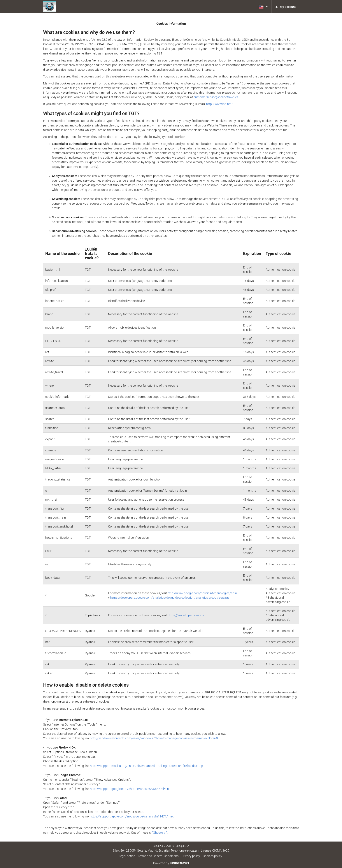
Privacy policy (191, 856)
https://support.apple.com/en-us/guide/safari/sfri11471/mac (132, 816)
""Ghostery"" (159, 833)
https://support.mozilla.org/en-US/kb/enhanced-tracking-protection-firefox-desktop (146, 766)
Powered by (171, 863)
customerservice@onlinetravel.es (216, 97)
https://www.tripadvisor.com (187, 615)
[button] (263, 7)
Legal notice (127, 856)
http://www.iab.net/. (220, 104)
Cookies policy (212, 856)
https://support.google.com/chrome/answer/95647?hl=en (129, 789)
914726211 (192, 851)
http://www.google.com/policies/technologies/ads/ (202, 593)
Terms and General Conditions (158, 856)
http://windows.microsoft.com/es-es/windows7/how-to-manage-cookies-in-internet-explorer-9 (154, 738)
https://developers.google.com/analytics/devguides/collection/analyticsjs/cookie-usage (170, 598)
